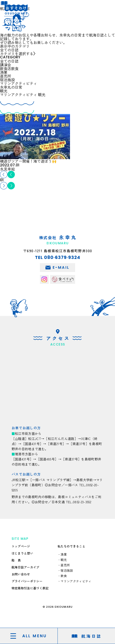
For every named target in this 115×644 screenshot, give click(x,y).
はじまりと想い (22, 553)
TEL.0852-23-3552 (79, 502)
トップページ (21, 546)
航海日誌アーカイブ (26, 567)
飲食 (64, 576)
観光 (4, 91)
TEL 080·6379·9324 (57, 257)
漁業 (4, 72)
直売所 (6, 76)
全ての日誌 (9, 61)
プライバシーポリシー (27, 581)
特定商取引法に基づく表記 (30, 588)
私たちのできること (71, 546)
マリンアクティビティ (19, 83)
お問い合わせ (21, 574)
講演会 (6, 65)
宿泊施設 (7, 80)
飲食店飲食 (9, 68)
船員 (18, 560)
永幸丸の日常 (11, 87)
